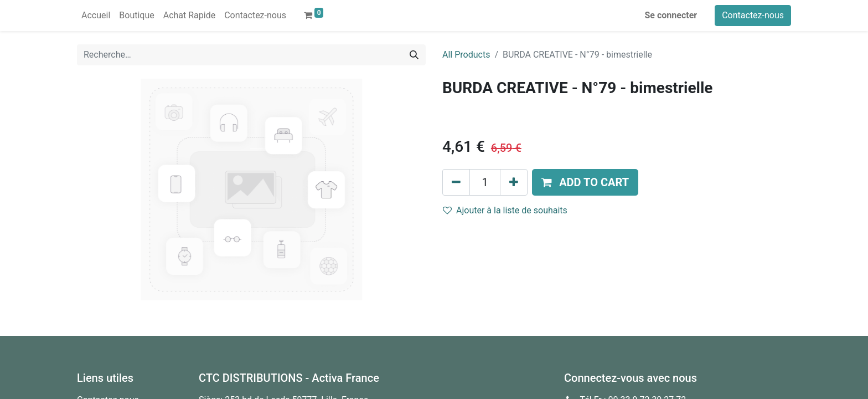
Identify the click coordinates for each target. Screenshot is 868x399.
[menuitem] (96, 16)
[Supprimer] (456, 182)
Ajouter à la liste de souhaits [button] (505, 210)
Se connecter (671, 15)
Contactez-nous (753, 15)
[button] (585, 182)
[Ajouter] (514, 182)
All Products (466, 55)
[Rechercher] (414, 55)
